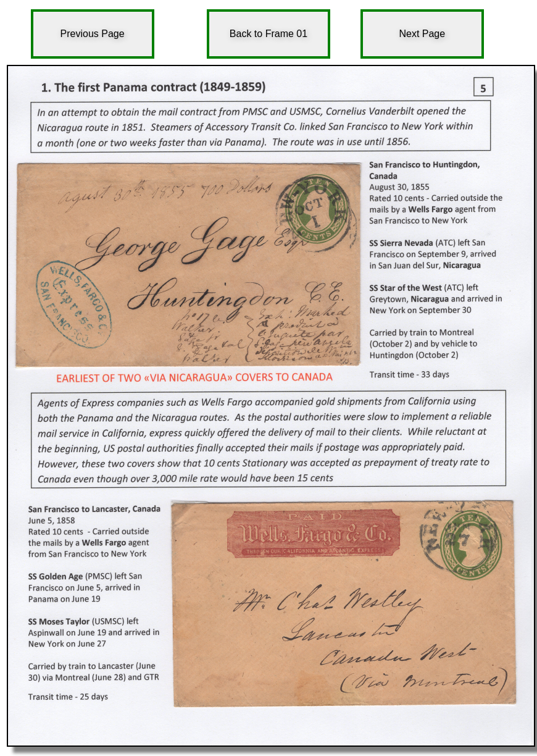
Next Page (422, 34)
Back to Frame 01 (268, 34)
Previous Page (93, 34)
